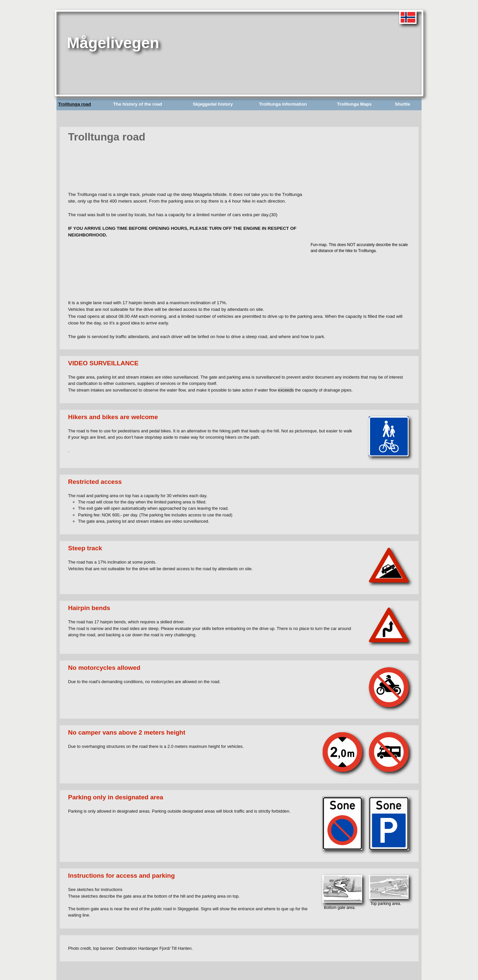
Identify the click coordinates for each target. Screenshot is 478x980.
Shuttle (402, 104)
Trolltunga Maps (354, 104)
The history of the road (138, 104)
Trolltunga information (283, 104)
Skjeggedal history (213, 104)
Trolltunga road (75, 104)
